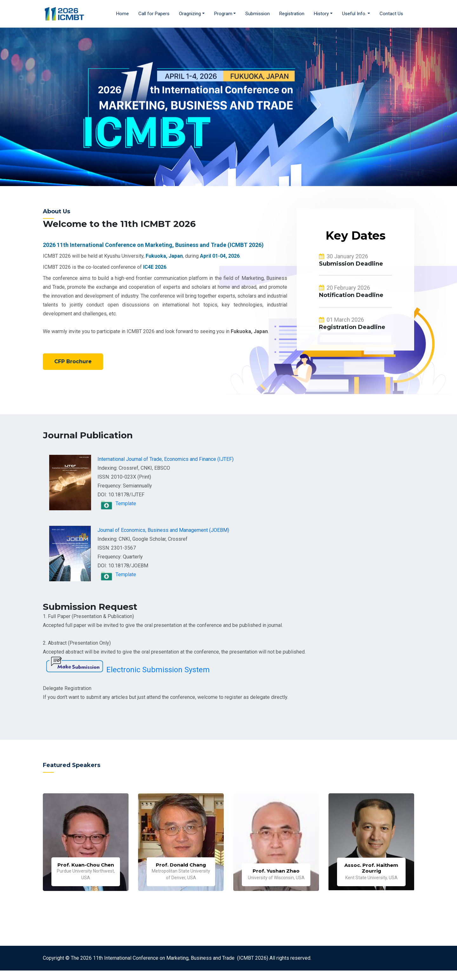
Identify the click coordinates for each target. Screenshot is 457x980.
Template (126, 503)
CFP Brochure (73, 361)
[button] (192, 14)
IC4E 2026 (155, 267)
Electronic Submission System (158, 670)
